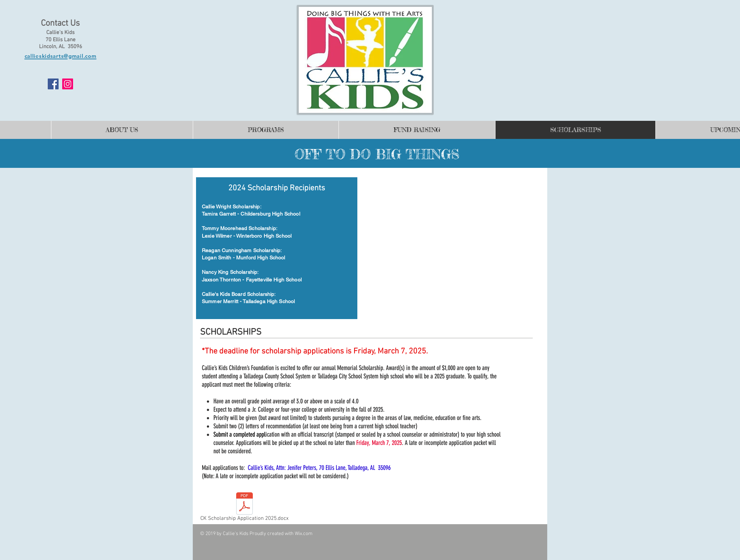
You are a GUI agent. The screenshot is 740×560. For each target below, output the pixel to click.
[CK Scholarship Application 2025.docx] (244, 508)
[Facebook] (53, 84)
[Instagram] (68, 84)
